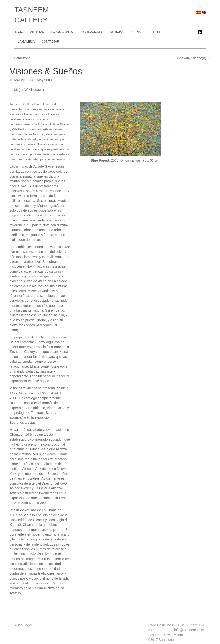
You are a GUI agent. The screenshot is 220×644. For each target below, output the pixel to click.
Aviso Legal (23, 625)
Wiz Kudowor (34, 90)
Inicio (19, 32)
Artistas (37, 32)
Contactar (50, 42)
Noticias (117, 32)
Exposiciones (62, 32)
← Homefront (20, 58)
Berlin (155, 32)
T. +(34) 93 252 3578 (190, 625)
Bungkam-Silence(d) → (193, 58)
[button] (200, 32)
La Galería (26, 42)
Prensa (137, 32)
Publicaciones (91, 32)
